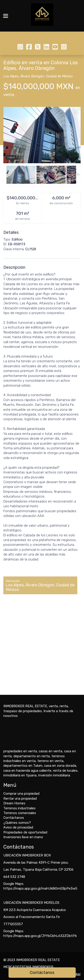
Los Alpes (11, 76)
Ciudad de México (59, 76)
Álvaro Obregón (32, 76)
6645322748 (42, 37)
